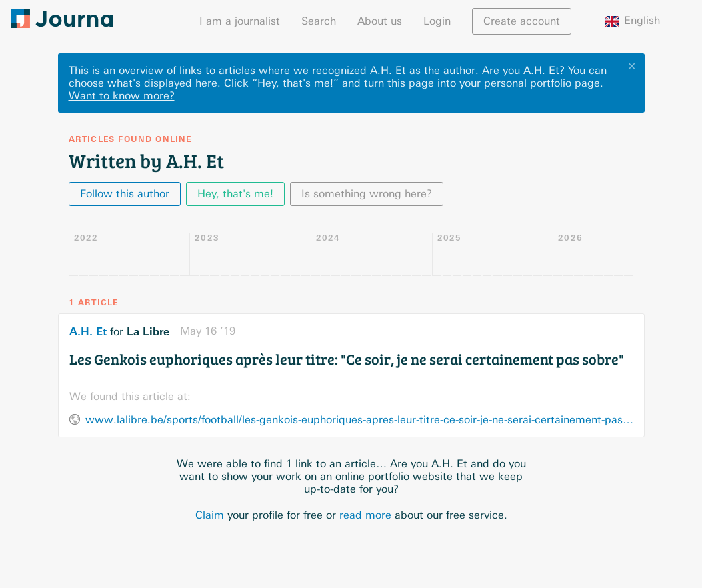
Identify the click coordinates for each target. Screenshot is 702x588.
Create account (522, 21)
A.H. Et (88, 331)
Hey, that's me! (235, 194)
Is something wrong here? (367, 194)
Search (319, 21)
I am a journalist (240, 21)
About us (380, 21)
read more (365, 515)
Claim (210, 515)
